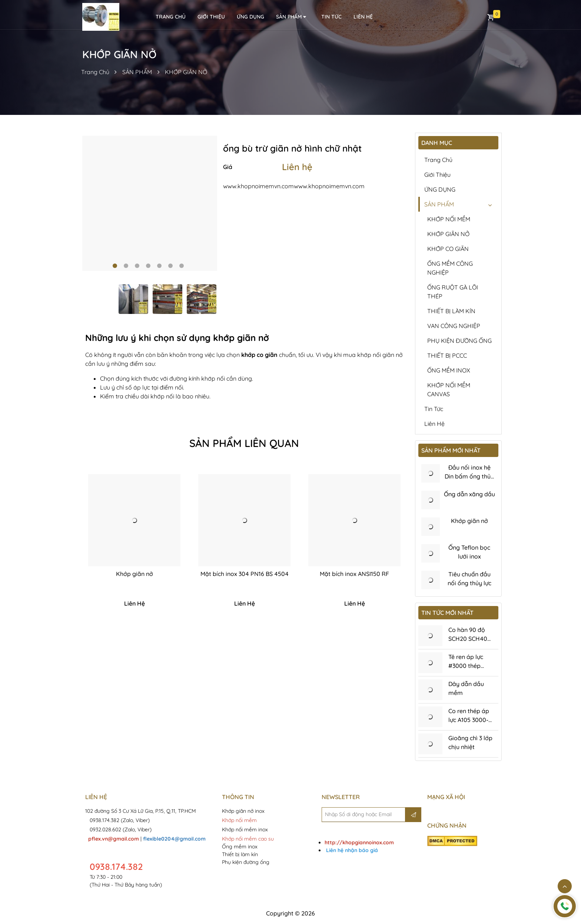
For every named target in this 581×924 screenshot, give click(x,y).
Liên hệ (297, 167)
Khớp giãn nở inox (244, 811)
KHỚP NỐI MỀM (449, 219)
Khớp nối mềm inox (245, 829)
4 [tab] (148, 266)
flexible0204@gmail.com (174, 839)
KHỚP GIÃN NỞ (186, 72)
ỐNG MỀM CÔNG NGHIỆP (450, 268)
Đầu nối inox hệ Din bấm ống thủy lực (469, 476)
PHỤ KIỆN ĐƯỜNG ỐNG (459, 341)
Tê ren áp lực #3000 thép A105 (466, 666)
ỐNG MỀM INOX (449, 370)
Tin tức (331, 17)
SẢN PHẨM (292, 17)
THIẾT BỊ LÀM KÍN (451, 311)
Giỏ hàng (491, 17)
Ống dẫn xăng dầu (469, 494)
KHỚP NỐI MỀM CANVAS (449, 390)
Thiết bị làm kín (240, 854)
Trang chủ (438, 160)
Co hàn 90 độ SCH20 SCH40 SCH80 (468, 639)
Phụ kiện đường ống (246, 862)
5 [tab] (159, 266)
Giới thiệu (211, 17)
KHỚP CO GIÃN (448, 249)
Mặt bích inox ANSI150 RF (354, 574)
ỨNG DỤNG (250, 17)
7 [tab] (182, 266)
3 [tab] (137, 266)
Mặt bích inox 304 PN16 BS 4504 (245, 574)
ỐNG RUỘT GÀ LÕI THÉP (453, 292)
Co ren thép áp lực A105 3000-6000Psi (469, 720)
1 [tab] (115, 266)
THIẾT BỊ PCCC (447, 355)
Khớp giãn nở (135, 574)
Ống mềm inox (240, 847)
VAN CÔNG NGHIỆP (454, 326)
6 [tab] (170, 266)
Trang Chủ (95, 72)
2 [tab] (126, 266)
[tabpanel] (150, 203)
